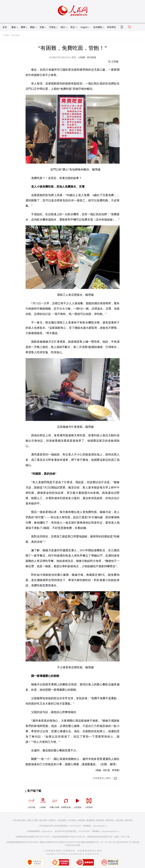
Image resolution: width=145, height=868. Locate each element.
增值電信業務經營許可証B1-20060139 (69, 837)
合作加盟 (72, 820)
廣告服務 (62, 820)
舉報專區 (111, 27)
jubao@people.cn (100, 826)
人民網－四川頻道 (87, 57)
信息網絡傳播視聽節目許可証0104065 (22, 842)
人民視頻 (77, 802)
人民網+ (43, 802)
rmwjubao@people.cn (110, 831)
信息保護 (119, 820)
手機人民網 (54, 802)
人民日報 (31, 802)
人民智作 (89, 802)
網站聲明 (100, 820)
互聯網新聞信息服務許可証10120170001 (33, 837)
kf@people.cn (47, 831)
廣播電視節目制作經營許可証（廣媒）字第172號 (108, 837)
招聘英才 (53, 820)
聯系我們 (129, 820)
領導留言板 (66, 802)
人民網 (6, 35)
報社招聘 (43, 820)
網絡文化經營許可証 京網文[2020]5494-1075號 (60, 842)
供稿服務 (81, 820)
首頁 (5, 27)
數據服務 (91, 820)
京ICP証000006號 (120, 842)
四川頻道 (16, 35)
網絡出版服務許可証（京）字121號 (96, 842)
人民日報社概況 (19, 820)
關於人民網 (33, 820)
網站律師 (110, 820)
